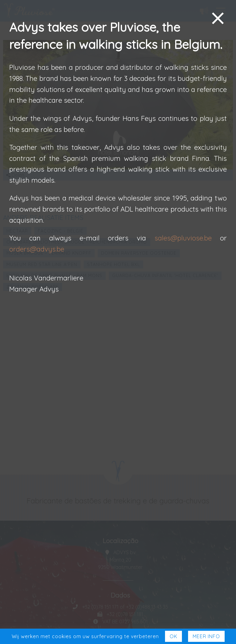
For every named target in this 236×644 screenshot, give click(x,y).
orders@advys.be (37, 249)
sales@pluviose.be (183, 238)
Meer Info (206, 636)
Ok (173, 636)
